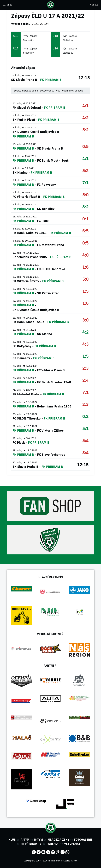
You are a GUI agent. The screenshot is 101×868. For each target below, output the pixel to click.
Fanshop (53, 844)
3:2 (85, 207)
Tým (25, 36)
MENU (9, 5)
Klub (12, 840)
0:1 (85, 219)
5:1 (85, 428)
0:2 (85, 416)
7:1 (85, 183)
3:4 (85, 453)
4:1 (85, 106)
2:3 (85, 368)
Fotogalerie (83, 840)
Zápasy (34, 36)
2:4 (85, 380)
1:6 (85, 267)
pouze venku (47, 91)
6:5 (85, 231)
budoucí (79, 91)
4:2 (85, 118)
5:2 (85, 130)
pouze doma (31, 91)
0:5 (85, 146)
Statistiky (28, 40)
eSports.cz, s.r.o (70, 861)
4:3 (85, 344)
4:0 (85, 255)
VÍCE (92, 5)
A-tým (25, 840)
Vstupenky (72, 844)
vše (58, 91)
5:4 (85, 440)
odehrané (67, 91)
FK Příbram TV (31, 844)
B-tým (38, 840)
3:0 (85, 320)
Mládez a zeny (58, 840)
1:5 (85, 291)
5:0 (85, 195)
